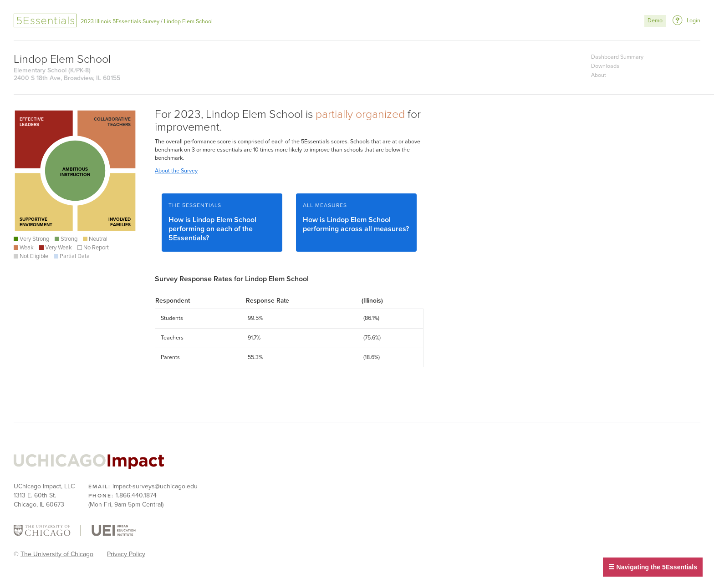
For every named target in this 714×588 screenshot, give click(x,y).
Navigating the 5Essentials (653, 567)
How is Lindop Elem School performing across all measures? (356, 218)
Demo (655, 21)
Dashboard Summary (617, 57)
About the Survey (176, 171)
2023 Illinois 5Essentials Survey (120, 22)
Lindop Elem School (188, 22)
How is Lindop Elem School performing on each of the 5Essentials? (222, 222)
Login (694, 21)
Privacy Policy (126, 554)
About (599, 75)
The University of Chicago (57, 554)
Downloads (605, 66)
